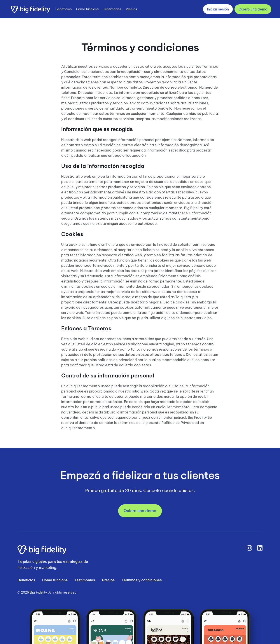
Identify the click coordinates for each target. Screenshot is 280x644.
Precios (131, 9)
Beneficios (64, 9)
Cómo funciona (87, 9)
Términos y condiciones (142, 580)
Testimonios (112, 9)
